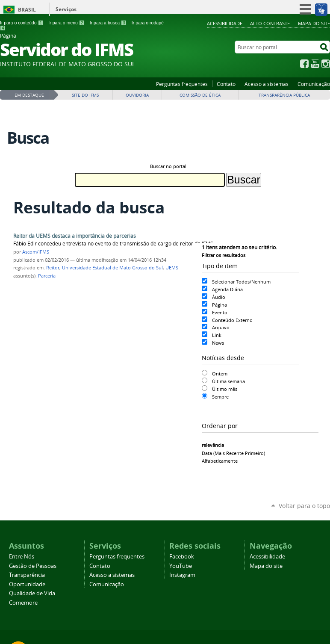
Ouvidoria (137, 95)
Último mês (225, 389)
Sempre (220, 397)
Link (217, 335)
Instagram (326, 64)
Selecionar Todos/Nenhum (241, 282)
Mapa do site (314, 23)
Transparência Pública (284, 95)
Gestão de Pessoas (33, 566)
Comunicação (314, 84)
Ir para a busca (108, 23)
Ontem (220, 374)
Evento (220, 312)
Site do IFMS (85, 95)
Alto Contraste (270, 23)
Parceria (47, 276)
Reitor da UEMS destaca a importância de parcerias (75, 236)
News (218, 343)
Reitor (53, 268)
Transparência (27, 575)
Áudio (219, 297)
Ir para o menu (66, 23)
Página (220, 305)
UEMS (172, 268)
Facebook (304, 64)
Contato (226, 84)
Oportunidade (27, 584)
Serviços (66, 9)
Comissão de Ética (200, 95)
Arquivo (221, 327)
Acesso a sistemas (267, 84)
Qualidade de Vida (32, 593)
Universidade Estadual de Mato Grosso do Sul (112, 268)
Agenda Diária (227, 289)
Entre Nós (22, 557)
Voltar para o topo (304, 506)
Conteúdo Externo (232, 320)
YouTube (315, 64)
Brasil (27, 10)
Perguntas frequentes (182, 84)
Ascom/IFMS (36, 252)
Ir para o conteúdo (22, 23)
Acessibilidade (225, 23)
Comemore (23, 603)
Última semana (228, 381)
